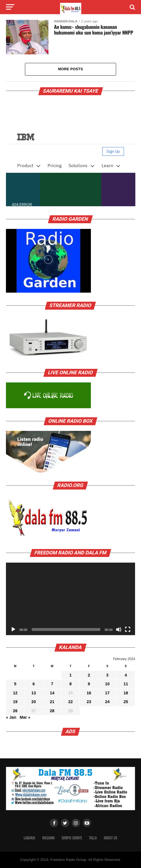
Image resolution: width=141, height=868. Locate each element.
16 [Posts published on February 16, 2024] (89, 693)
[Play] (13, 629)
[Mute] (119, 629)
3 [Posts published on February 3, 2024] (107, 675)
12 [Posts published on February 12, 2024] (15, 693)
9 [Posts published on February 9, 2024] (89, 684)
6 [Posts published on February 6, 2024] (34, 684)
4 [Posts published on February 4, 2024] (126, 675)
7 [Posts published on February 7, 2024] (52, 684)
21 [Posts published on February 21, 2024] (52, 702)
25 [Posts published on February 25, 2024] (126, 702)
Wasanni (48, 838)
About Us (110, 838)
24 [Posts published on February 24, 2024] (107, 702)
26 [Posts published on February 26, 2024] (15, 711)
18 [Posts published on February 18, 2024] (126, 693)
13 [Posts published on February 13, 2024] (34, 693)
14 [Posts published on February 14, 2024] (52, 693)
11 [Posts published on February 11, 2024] (126, 684)
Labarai (29, 838)
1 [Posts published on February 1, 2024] (70, 675)
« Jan (11, 717)
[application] (71, 599)
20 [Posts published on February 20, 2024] (34, 702)
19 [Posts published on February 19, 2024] (15, 702)
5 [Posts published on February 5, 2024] (15, 684)
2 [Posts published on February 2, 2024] (89, 675)
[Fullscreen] (128, 629)
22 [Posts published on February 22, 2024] (70, 702)
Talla (93, 838)
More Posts (70, 69)
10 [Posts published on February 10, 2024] (107, 684)
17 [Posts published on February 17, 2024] (107, 693)
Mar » (25, 717)
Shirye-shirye (72, 838)
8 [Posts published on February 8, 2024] (70, 684)
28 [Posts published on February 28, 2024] (52, 711)
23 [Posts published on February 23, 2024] (89, 702)
